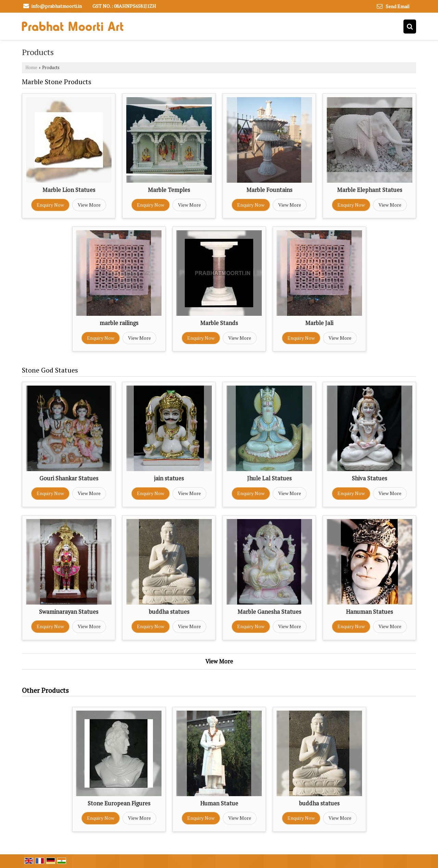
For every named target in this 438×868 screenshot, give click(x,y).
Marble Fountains (269, 190)
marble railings (119, 323)
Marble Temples (169, 190)
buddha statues (169, 612)
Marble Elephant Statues (370, 190)
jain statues (169, 478)
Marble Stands (219, 323)
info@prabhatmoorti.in (57, 6)
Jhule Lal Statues (269, 478)
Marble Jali (319, 323)
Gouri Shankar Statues (69, 478)
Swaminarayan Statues (69, 612)
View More (89, 205)
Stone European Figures (119, 803)
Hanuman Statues (369, 612)
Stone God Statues (50, 370)
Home (31, 68)
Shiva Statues (369, 478)
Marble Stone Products (57, 82)
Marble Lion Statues (69, 190)
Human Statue (219, 803)
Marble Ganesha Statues (269, 612)
